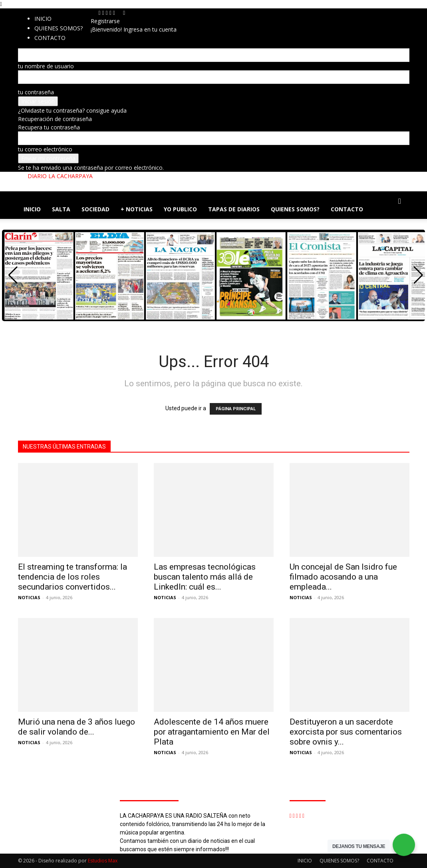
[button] (400, 202)
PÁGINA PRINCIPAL (236, 409)
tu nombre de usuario (46, 66)
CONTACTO (347, 209)
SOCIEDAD (95, 209)
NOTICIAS (29, 597)
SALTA (61, 209)
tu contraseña (36, 92)
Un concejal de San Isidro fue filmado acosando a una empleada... (343, 577)
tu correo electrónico (45, 149)
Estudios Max (103, 861)
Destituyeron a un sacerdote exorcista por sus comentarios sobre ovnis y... (346, 732)
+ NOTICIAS (137, 209)
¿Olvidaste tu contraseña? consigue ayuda (72, 110)
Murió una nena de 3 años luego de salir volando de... (76, 727)
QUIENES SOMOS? (59, 28)
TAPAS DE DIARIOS (234, 209)
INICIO (43, 19)
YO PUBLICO (180, 209)
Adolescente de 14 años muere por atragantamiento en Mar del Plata (212, 732)
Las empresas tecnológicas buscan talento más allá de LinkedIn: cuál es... (205, 577)
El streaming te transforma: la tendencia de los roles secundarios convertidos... (72, 577)
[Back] (124, 13)
